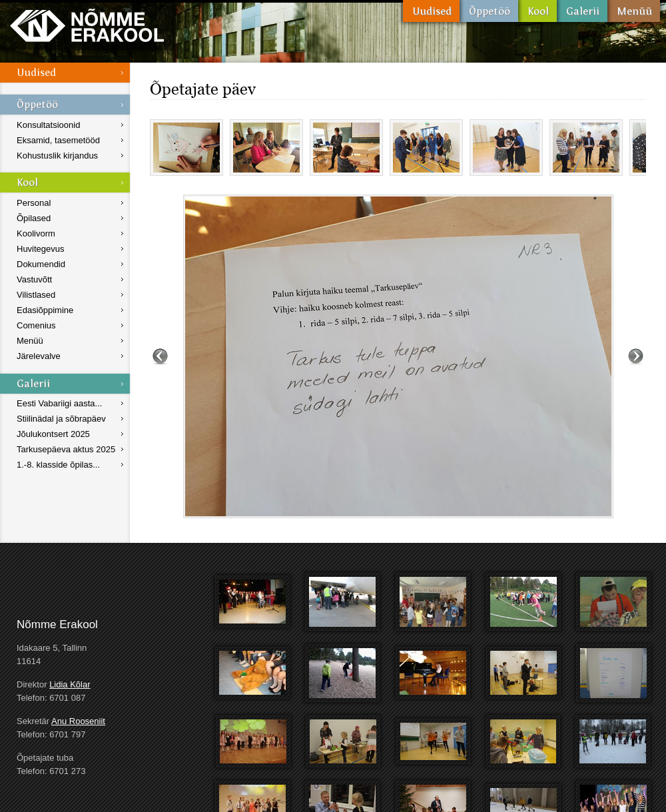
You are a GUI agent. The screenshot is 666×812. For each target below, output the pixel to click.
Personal (34, 203)
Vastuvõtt (34, 279)
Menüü (634, 11)
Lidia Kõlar (70, 684)
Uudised (431, 11)
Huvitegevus (41, 249)
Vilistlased (36, 295)
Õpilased (34, 218)
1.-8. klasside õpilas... (58, 465)
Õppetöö (489, 11)
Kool (537, 11)
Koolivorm (36, 233)
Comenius (36, 325)
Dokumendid (41, 264)
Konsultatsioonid (48, 125)
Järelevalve (39, 356)
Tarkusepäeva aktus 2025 (66, 449)
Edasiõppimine (45, 310)
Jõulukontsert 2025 (53, 434)
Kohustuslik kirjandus (57, 156)
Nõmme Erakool (87, 25)
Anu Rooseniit (78, 721)
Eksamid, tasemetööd (58, 140)
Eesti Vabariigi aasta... (59, 403)
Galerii (582, 11)
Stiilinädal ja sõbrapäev (61, 419)
